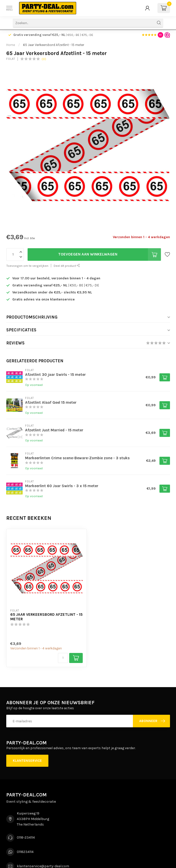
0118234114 (25, 852)
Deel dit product (67, 266)
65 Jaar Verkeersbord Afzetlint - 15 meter (54, 45)
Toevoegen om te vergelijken (27, 266)
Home (11, 45)
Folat (11, 59)
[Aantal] (63, 658)
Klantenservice (27, 761)
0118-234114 (26, 837)
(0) (44, 59)
